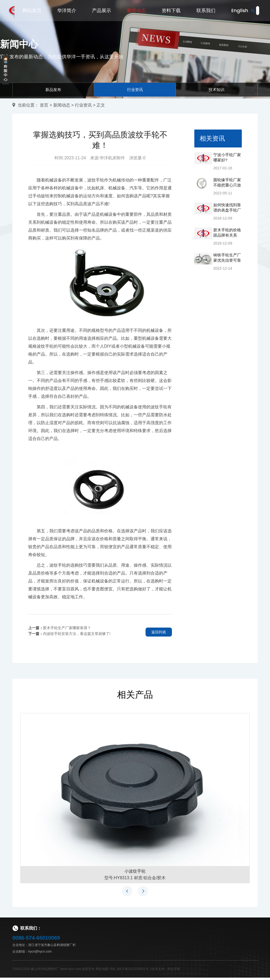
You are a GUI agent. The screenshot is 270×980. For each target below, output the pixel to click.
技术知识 (216, 91)
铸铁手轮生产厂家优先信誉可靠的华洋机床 (227, 263)
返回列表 (159, 634)
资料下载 (171, 11)
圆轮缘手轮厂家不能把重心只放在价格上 (227, 187)
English (240, 11)
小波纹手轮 (135, 874)
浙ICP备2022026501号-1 (134, 971)
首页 (44, 107)
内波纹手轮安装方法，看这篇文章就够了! (77, 636)
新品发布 (53, 91)
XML (112, 971)
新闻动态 (136, 11)
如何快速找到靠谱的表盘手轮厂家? (227, 212)
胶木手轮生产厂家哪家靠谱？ (67, 630)
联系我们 (206, 11)
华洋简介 (67, 11)
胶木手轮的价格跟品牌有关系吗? (227, 238)
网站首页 (32, 11)
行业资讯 (135, 91)
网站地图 (102, 971)
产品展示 (102, 11)
